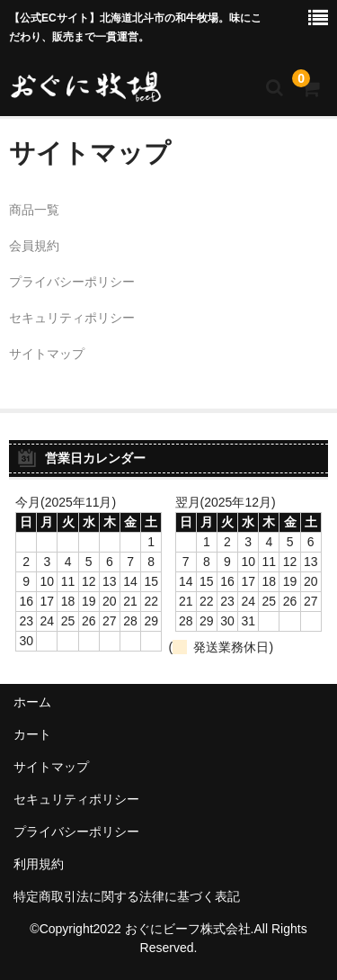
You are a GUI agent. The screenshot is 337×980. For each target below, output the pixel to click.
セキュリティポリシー (72, 318)
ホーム (32, 702)
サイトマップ (47, 354)
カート (32, 734)
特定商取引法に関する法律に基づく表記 (127, 896)
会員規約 (34, 246)
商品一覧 (34, 210)
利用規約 (39, 864)
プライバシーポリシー (72, 282)
